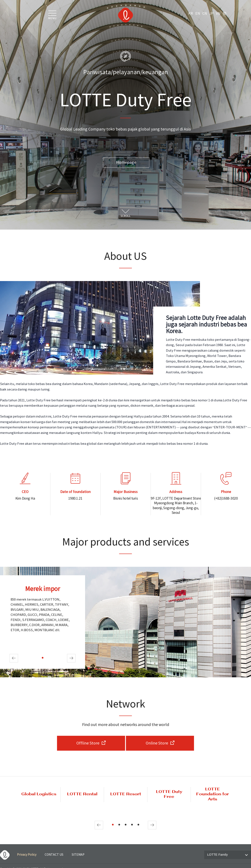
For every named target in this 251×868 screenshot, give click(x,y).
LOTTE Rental (82, 794)
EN (198, 14)
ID (224, 14)
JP (211, 14)
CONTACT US (54, 855)
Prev (14, 658)
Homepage (126, 163)
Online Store (157, 743)
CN (205, 14)
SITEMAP (78, 855)
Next (71, 658)
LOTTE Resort (126, 794)
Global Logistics (39, 794)
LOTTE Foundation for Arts (212, 794)
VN (218, 14)
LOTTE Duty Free (169, 794)
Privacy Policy (27, 855)
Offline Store (88, 743)
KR (191, 14)
